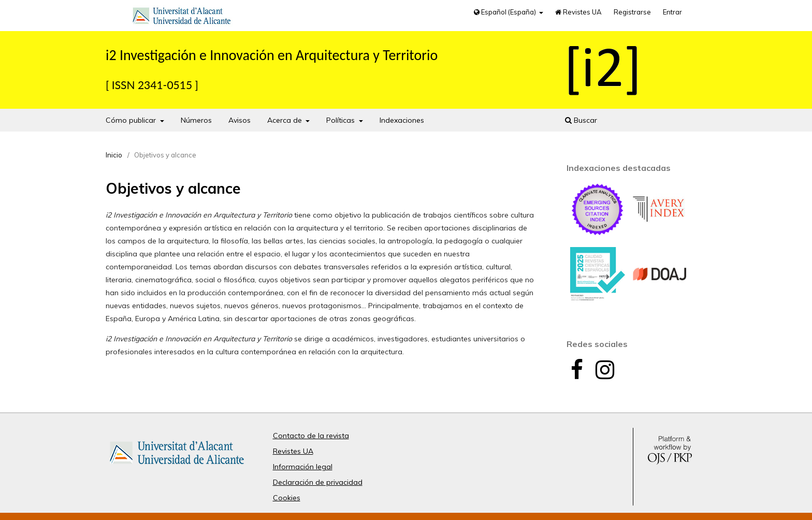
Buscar (581, 120)
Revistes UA (578, 12)
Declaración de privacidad (318, 482)
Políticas (342, 120)
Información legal (303, 467)
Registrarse (632, 12)
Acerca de (286, 120)
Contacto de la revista (311, 436)
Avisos (240, 120)
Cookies (287, 498)
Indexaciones (402, 120)
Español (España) (506, 12)
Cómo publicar (132, 120)
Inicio (114, 155)
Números (196, 120)
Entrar (672, 12)
